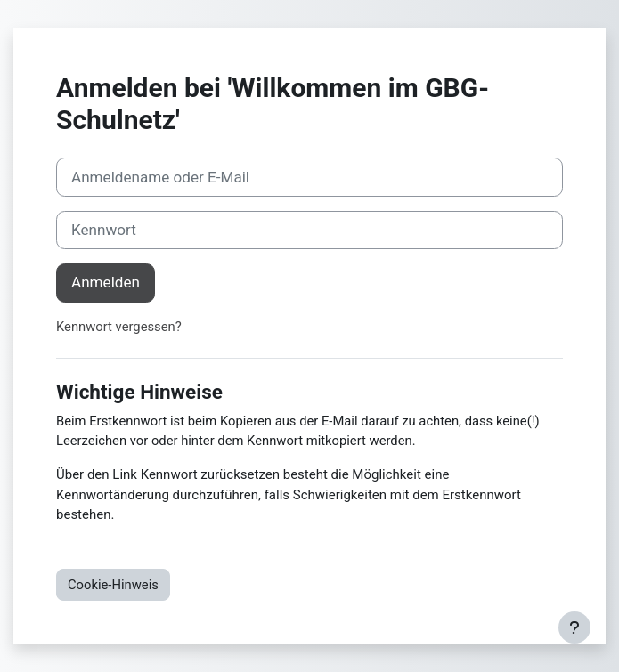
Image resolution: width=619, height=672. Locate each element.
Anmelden (106, 282)
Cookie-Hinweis (113, 585)
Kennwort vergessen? (119, 327)
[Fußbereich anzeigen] (574, 627)
